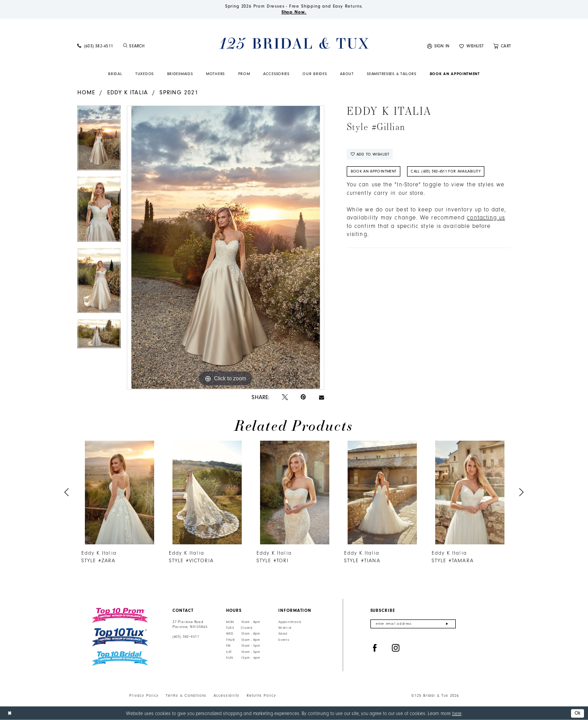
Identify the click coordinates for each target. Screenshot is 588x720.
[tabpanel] (99, 141)
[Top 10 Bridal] (120, 659)
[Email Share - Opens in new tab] (321, 397)
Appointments (290, 622)
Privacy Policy (144, 695)
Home (86, 92)
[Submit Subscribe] (447, 624)
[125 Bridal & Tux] (294, 44)
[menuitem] (95, 46)
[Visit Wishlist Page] (471, 46)
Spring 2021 (179, 92)
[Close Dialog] (10, 713)
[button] (439, 46)
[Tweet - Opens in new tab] (285, 397)
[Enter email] (413, 624)
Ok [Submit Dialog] (578, 713)
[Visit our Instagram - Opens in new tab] (396, 648)
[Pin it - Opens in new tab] (303, 397)
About (283, 634)
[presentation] (120, 493)
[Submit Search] (125, 46)
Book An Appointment (374, 171)
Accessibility (227, 695)
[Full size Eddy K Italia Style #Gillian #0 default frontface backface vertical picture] (226, 248)
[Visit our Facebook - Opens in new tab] (375, 648)
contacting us (486, 218)
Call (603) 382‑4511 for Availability (446, 171)
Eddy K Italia (128, 92)
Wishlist (285, 628)
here (457, 713)
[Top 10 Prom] (120, 615)
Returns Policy (261, 695)
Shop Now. (294, 12)
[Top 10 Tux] (120, 637)
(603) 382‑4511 (186, 637)
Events (284, 640)
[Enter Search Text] (157, 46)
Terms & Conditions (186, 695)
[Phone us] (95, 46)
